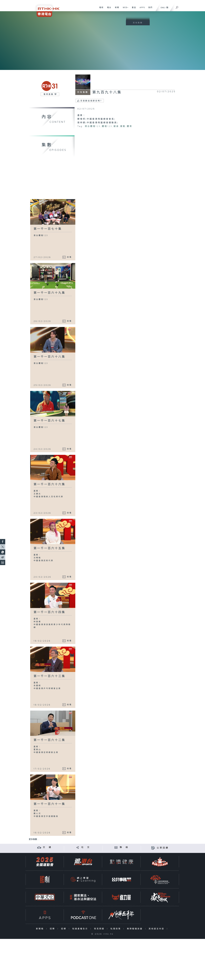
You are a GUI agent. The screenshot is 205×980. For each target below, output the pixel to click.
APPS (141, 9)
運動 (123, 126)
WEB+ (125, 9)
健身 (116, 126)
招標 (64, 929)
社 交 (86, 847)
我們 (149, 9)
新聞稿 (40, 929)
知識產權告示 (81, 929)
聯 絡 (124, 847)
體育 (130, 126)
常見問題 (100, 929)
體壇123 (107, 126)
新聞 (116, 9)
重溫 (133, 9)
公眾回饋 (163, 848)
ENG (163, 8)
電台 (108, 9)
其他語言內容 (157, 929)
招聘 (53, 929)
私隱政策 (116, 929)
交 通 (47, 847)
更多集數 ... (34, 839)
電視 (100, 9)
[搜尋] (177, 7)
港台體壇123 (93, 126)
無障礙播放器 (135, 929)
